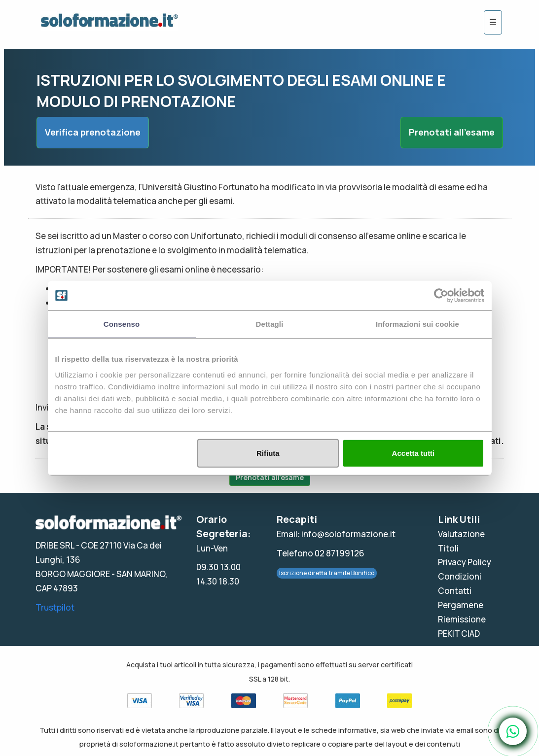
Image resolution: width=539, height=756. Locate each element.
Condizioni (460, 576)
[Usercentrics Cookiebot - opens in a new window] (441, 296)
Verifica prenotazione (93, 132)
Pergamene (461, 605)
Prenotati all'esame (452, 132)
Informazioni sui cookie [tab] (417, 324)
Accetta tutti (413, 453)
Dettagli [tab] (270, 324)
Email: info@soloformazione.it (336, 534)
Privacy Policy (465, 562)
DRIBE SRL (55, 545)
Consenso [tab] (122, 324)
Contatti (455, 591)
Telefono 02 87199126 (321, 553)
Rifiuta (268, 453)
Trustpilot (55, 607)
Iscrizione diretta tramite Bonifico (327, 573)
